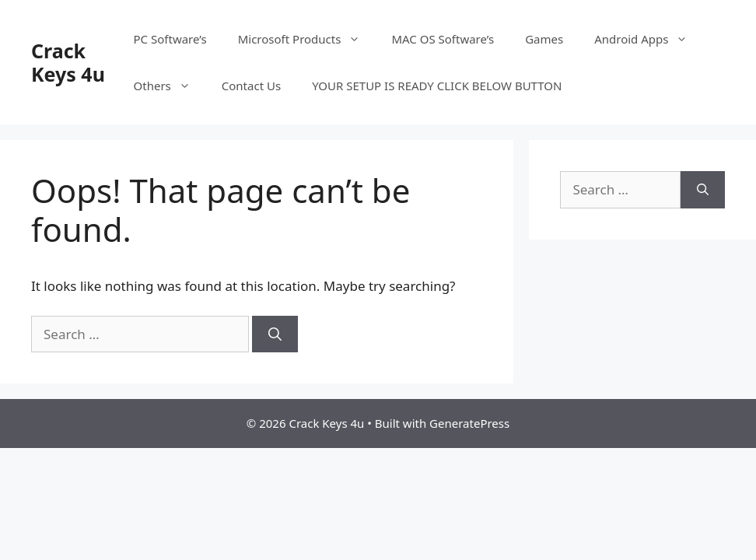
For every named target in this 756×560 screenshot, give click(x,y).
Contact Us (251, 86)
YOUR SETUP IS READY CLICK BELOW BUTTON (437, 86)
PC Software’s (170, 39)
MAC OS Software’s (443, 39)
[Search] (275, 334)
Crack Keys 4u (68, 62)
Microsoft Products (307, 39)
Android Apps (649, 39)
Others (170, 86)
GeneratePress (469, 423)
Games (544, 39)
